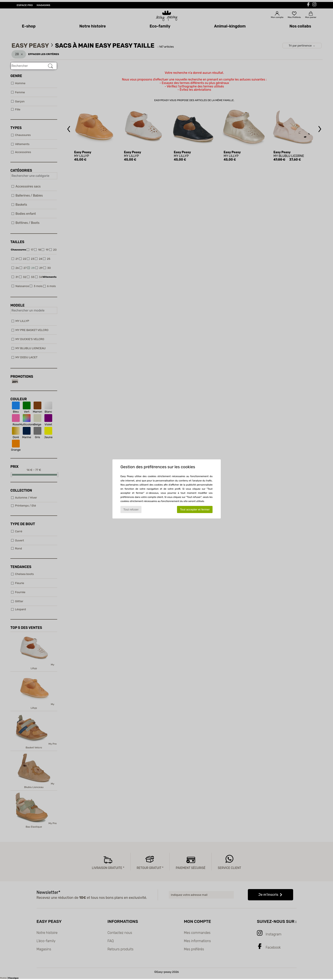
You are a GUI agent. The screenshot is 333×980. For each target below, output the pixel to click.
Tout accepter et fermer (195, 509)
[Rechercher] (50, 66)
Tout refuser (131, 509)
